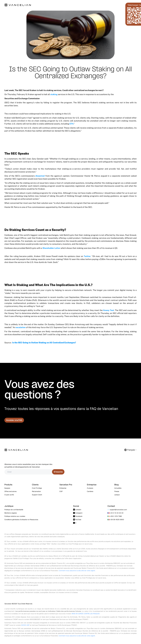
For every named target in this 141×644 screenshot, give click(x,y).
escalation (21, 327)
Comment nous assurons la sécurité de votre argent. (77, 571)
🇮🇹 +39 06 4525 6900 (116, 520)
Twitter (87, 256)
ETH (71, 124)
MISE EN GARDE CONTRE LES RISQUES (86, 614)
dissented (40, 176)
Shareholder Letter (51, 248)
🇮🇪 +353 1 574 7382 (115, 516)
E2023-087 (25, 625)
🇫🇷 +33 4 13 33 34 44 (115, 513)
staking (54, 94)
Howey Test (108, 310)
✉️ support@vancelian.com (117, 510)
